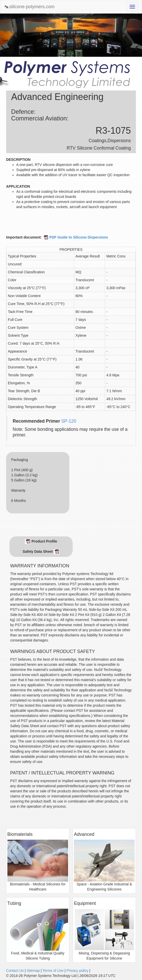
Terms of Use (53, 971)
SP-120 (69, 421)
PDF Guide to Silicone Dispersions (75, 237)
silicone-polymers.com (29, 7)
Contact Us (15, 971)
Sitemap (33, 971)
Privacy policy (78, 971)
